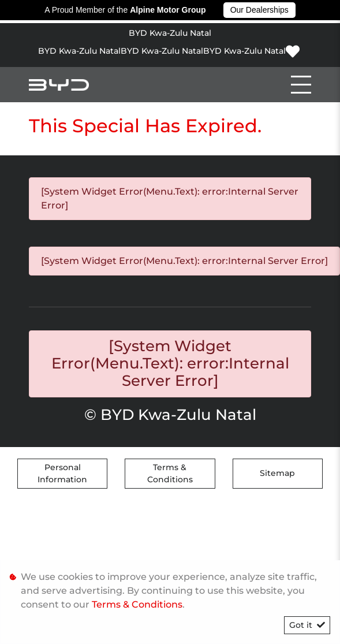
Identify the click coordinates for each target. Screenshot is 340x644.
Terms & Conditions (170, 473)
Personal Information (62, 473)
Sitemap (277, 473)
